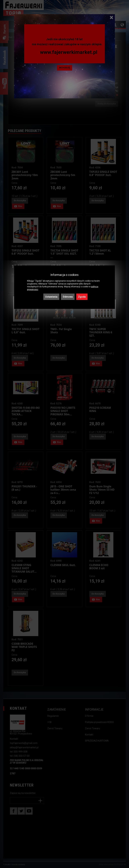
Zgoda (82, 297)
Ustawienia (51, 297)
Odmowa (68, 297)
